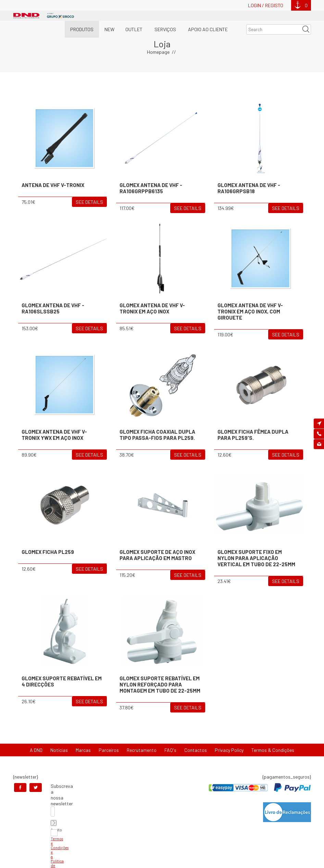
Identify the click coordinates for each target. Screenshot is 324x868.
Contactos (196, 750)
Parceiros (109, 750)
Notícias (59, 750)
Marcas (83, 750)
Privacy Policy (229, 750)
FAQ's (170, 750)
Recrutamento (142, 750)
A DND (36, 750)
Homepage (158, 52)
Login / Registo (266, 5)
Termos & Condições (273, 750)
